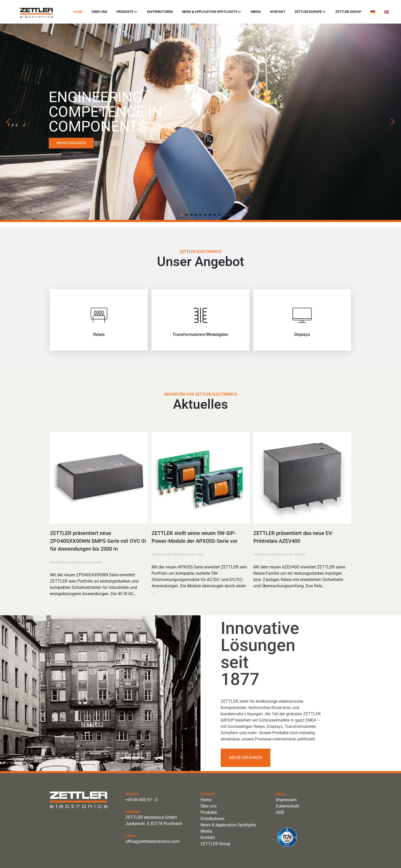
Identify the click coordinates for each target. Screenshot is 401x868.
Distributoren (160, 12)
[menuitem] (373, 12)
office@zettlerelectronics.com (152, 841)
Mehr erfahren (246, 758)
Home (77, 12)
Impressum (286, 800)
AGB (280, 812)
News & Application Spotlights (212, 12)
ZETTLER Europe (310, 12)
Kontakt (278, 12)
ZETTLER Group (348, 12)
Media (256, 12)
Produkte (127, 12)
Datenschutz (288, 806)
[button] (8, 122)
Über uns (99, 12)
